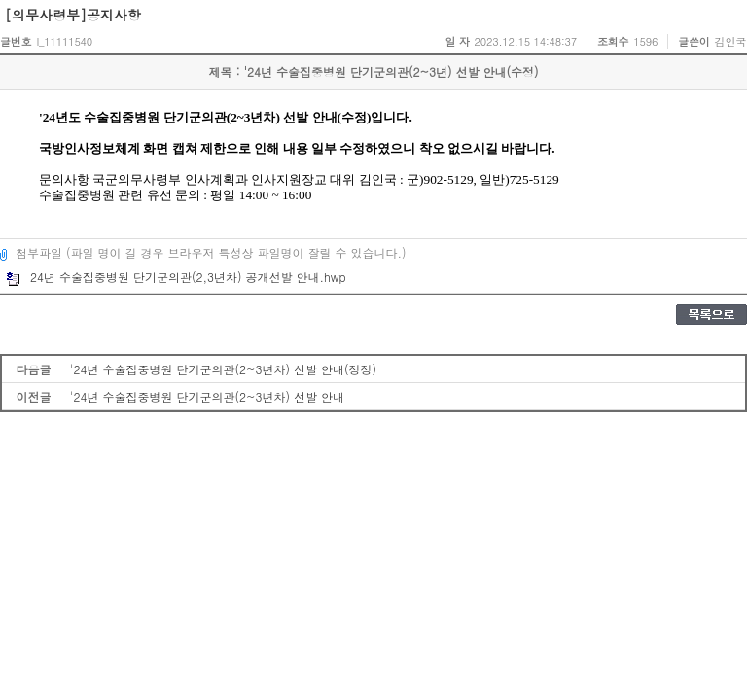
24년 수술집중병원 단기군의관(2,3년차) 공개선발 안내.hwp (176, 277)
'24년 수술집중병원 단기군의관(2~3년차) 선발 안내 (207, 396)
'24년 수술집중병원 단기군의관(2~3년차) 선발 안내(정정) (223, 369)
